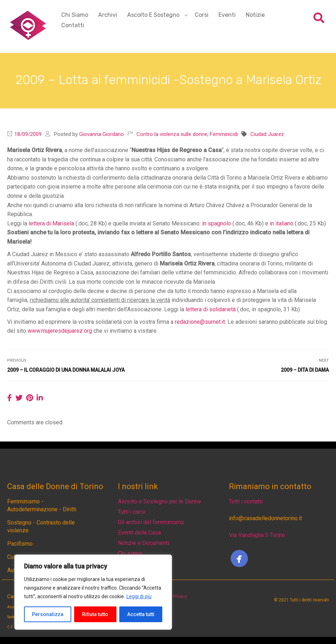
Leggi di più (139, 596)
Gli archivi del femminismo (151, 522)
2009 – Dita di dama (305, 370)
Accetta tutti (141, 614)
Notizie (255, 15)
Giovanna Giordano (102, 134)
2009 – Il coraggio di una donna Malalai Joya (66, 370)
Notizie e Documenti (143, 543)
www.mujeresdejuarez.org (60, 331)
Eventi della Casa (139, 533)
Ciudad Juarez (267, 134)
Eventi (227, 15)
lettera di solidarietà (211, 309)
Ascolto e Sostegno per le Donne (159, 501)
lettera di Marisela (51, 223)
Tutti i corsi (132, 512)
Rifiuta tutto (95, 614)
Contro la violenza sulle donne (172, 134)
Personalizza (48, 614)
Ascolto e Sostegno (153, 15)
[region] (93, 592)
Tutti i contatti (246, 501)
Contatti (73, 25)
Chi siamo (75, 15)
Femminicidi (224, 134)
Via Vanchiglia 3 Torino (257, 535)
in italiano (282, 223)
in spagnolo (217, 223)
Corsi (202, 15)
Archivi (108, 15)
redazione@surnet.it (200, 322)
